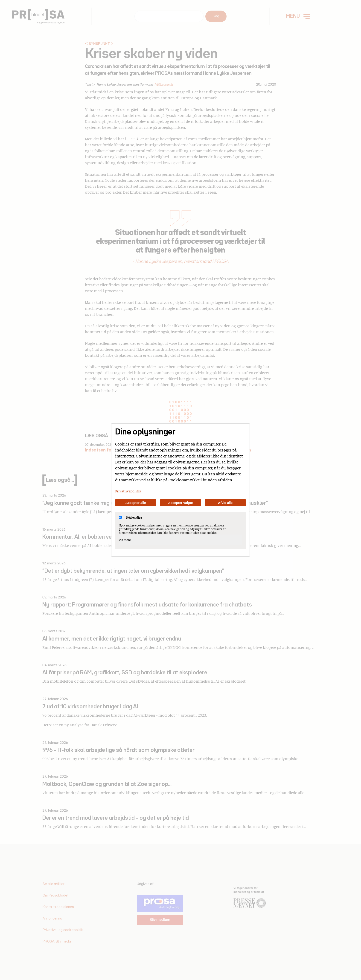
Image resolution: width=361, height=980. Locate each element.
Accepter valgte (180, 503)
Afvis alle (225, 503)
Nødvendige (130, 517)
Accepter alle (136, 503)
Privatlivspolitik (128, 491)
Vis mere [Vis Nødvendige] (125, 540)
